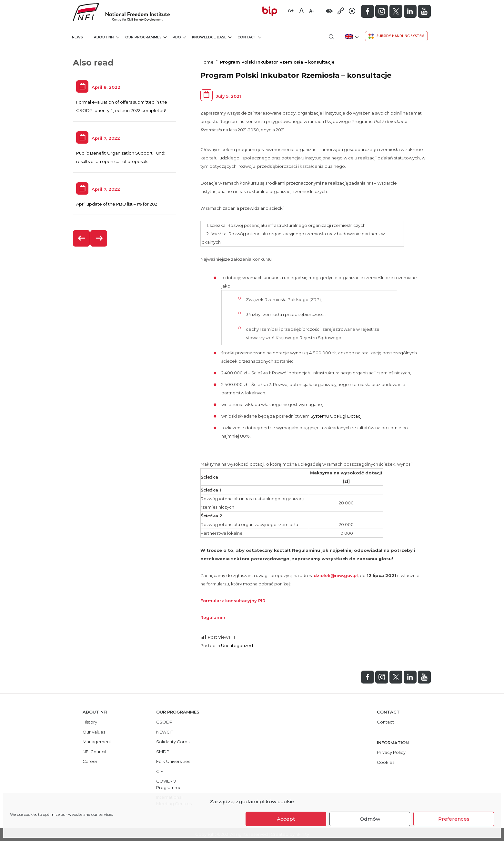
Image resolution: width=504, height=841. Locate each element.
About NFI (106, 37)
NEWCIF (165, 732)
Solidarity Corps (173, 742)
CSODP (164, 722)
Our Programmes (146, 37)
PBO (179, 37)
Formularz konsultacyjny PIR (233, 601)
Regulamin (213, 617)
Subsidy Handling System (396, 36)
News (77, 37)
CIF (160, 771)
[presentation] (82, 238)
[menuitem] (351, 37)
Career (90, 761)
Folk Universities (173, 761)
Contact (249, 37)
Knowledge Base (212, 37)
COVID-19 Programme (169, 784)
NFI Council (94, 752)
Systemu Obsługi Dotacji (336, 416)
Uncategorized (237, 645)
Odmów (370, 819)
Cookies (386, 762)
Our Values (94, 732)
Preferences (454, 819)
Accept (286, 819)
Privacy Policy (391, 752)
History (90, 722)
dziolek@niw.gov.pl (336, 575)
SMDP (163, 752)
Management (97, 742)
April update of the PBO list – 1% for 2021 (117, 204)
